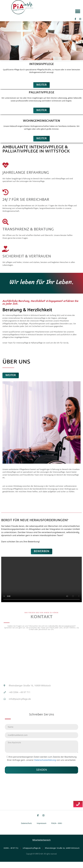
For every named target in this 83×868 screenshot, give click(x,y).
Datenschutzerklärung (45, 766)
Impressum (42, 830)
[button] (78, 11)
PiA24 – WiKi (57, 830)
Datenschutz (26, 830)
